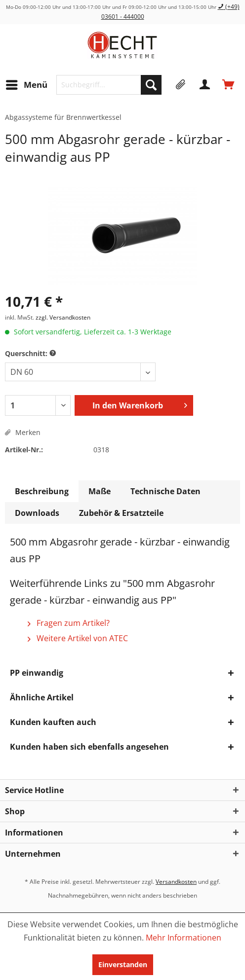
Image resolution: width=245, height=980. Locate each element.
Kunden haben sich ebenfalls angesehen (89, 747)
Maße (100, 491)
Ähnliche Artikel (42, 697)
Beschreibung (42, 491)
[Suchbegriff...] (109, 85)
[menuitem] (26, 85)
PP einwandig (37, 673)
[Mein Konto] (205, 85)
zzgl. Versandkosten (63, 317)
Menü (27, 84)
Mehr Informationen (184, 938)
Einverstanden (123, 964)
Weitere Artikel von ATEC (78, 638)
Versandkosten (176, 882)
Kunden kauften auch (53, 722)
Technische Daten (165, 491)
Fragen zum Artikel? (69, 623)
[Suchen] (151, 85)
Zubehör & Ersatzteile (121, 513)
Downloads (37, 513)
